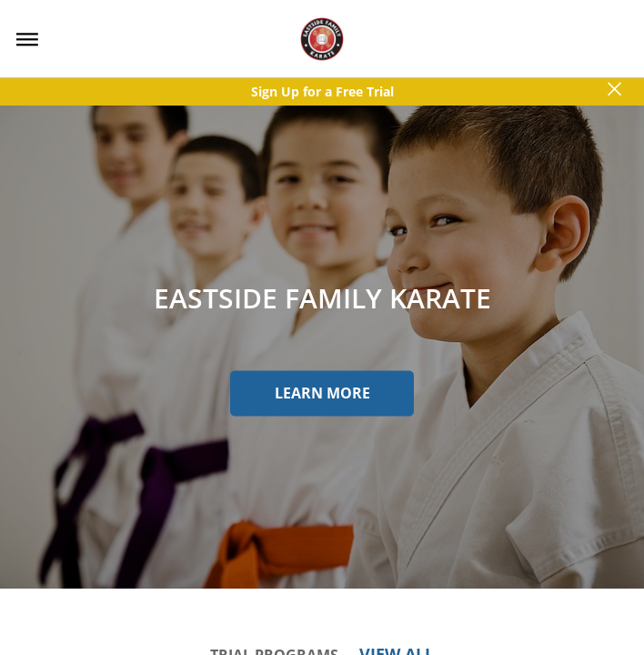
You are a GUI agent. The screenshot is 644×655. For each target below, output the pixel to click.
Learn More (322, 393)
